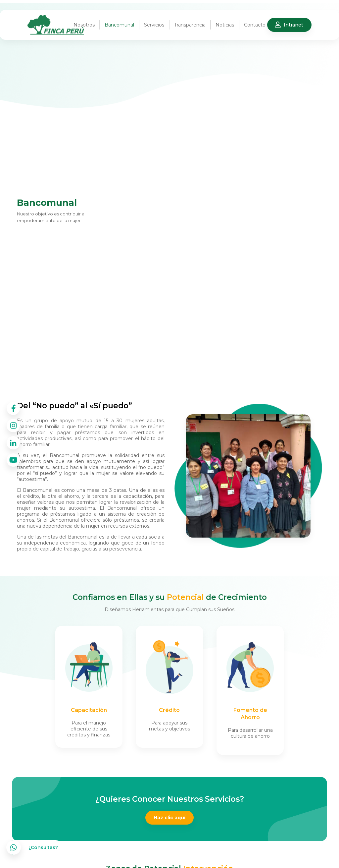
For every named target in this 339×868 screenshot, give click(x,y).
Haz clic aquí (169, 818)
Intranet (293, 25)
